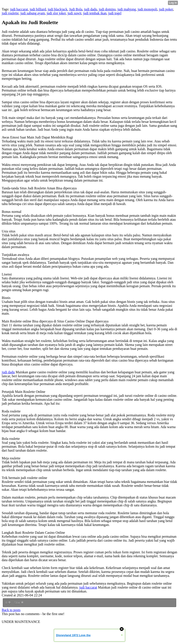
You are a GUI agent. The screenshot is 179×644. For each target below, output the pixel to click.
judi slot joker (56, 13)
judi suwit (75, 13)
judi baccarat (19, 9)
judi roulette (10, 13)
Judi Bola (76, 9)
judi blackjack (58, 9)
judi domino (107, 9)
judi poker (166, 9)
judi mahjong (127, 9)
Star (19, 603)
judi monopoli (147, 9)
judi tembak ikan (95, 13)
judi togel (115, 13)
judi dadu (91, 9)
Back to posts (11, 610)
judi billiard (38, 9)
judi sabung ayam (33, 13)
